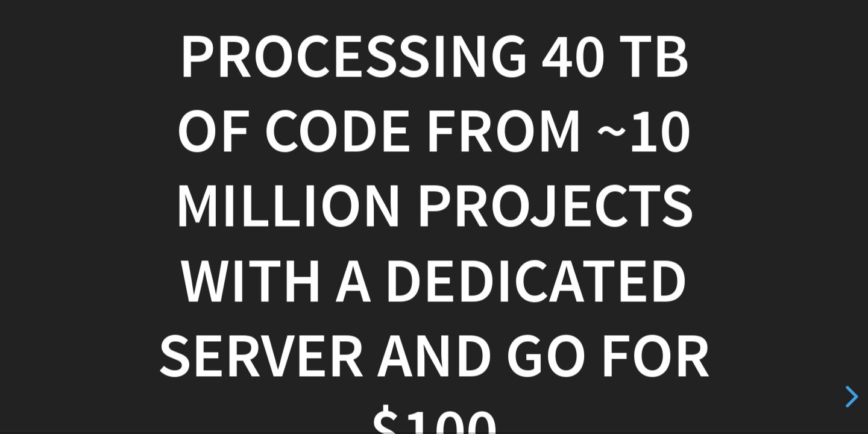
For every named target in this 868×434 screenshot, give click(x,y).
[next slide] (850, 397)
